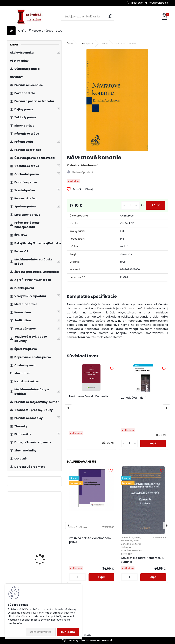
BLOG (59, 31)
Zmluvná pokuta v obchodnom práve (90, 540)
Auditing (34, 558)
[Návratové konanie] (117, 100)
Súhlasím (68, 632)
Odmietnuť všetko (41, 632)
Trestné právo (86, 44)
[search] (110, 16)
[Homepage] (11, 31)
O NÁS (22, 31)
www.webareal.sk (101, 640)
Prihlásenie (136, 3)
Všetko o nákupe (41, 31)
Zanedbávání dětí (133, 398)
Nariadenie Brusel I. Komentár (89, 396)
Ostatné (104, 44)
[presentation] (68, 408)
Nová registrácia (158, 3)
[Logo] (31, 17)
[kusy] (128, 205)
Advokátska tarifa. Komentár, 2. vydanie (142, 560)
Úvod (70, 44)
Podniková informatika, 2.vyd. (43, 519)
